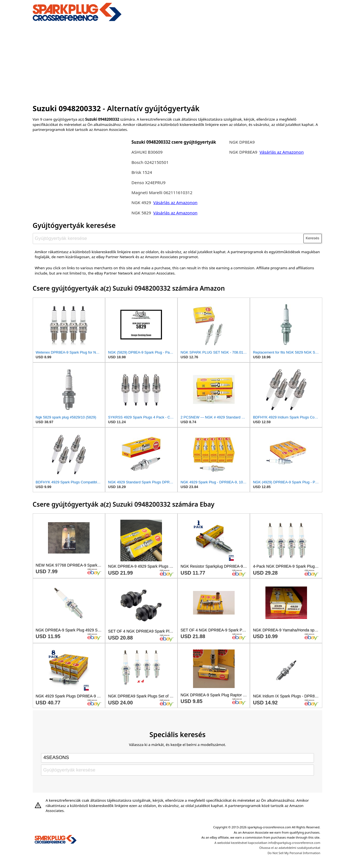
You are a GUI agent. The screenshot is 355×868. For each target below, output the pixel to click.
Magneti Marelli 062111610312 (162, 192)
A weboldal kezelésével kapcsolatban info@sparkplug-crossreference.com (267, 843)
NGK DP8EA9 (242, 142)
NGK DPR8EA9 (244, 152)
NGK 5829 (142, 213)
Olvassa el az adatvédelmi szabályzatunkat (290, 848)
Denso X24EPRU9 (149, 182)
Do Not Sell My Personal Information (294, 853)
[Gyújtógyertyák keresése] (168, 238)
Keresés (312, 238)
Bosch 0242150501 (150, 162)
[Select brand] (177, 758)
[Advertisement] (178, 62)
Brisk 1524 (142, 172)
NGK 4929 (142, 202)
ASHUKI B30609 (147, 152)
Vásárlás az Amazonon (175, 202)
